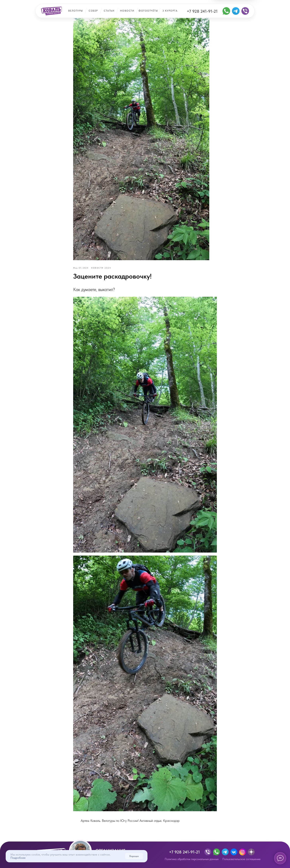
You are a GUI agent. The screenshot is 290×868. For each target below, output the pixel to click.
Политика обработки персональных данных (192, 859)
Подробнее (18, 858)
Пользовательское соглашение (241, 859)
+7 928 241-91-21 (202, 11)
